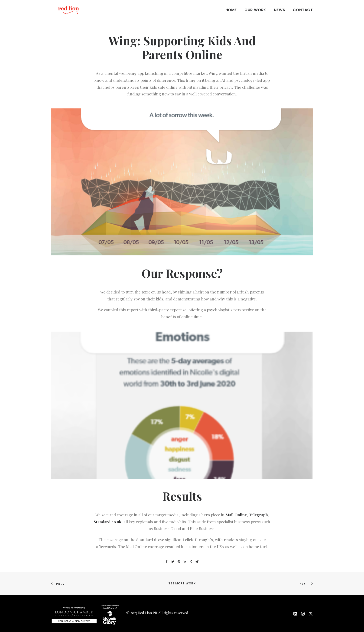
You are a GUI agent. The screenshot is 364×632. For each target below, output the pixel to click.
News (279, 14)
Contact (303, 14)
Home (231, 14)
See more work (182, 583)
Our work (255, 14)
